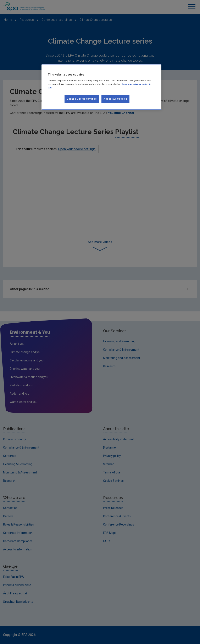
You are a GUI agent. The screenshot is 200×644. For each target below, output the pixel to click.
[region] (101, 87)
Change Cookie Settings (82, 99)
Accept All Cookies (115, 99)
